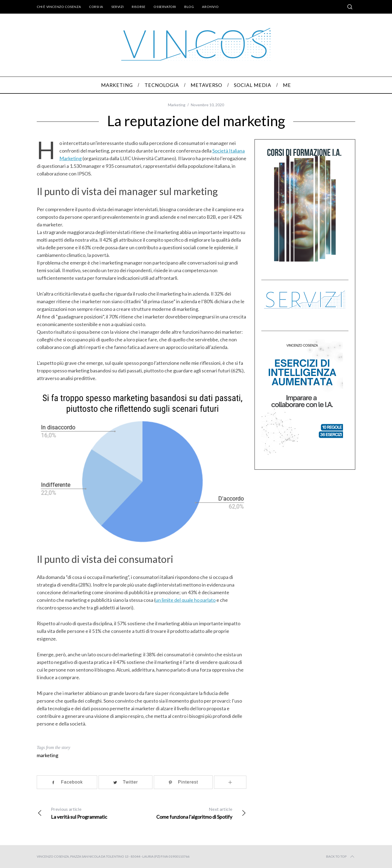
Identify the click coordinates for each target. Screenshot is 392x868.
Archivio (210, 7)
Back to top (341, 857)
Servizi (117, 7)
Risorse (139, 7)
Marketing (177, 105)
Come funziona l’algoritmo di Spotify (194, 813)
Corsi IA (96, 7)
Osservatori (165, 7)
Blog (189, 7)
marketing (48, 755)
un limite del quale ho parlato (186, 600)
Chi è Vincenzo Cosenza (59, 7)
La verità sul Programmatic (89, 813)
